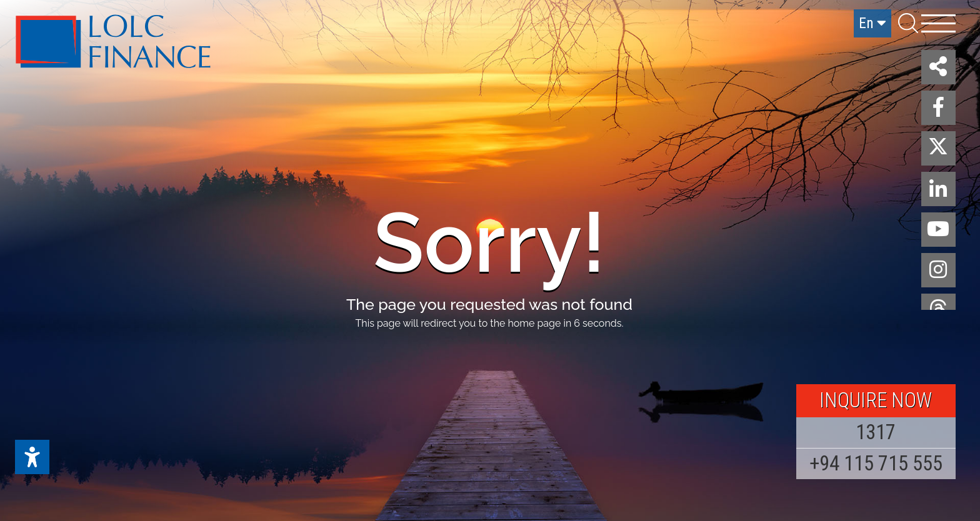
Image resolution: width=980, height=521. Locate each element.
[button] (938, 67)
